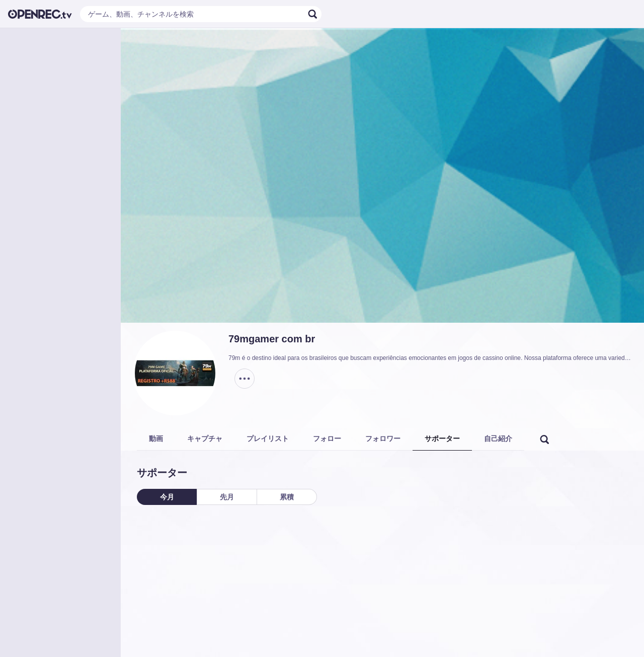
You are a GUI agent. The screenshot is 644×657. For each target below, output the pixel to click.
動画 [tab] (156, 439)
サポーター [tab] (442, 439)
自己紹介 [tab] (498, 439)
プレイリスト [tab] (268, 439)
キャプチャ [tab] (205, 439)
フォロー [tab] (327, 439)
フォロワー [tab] (383, 439)
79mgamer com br (272, 339)
